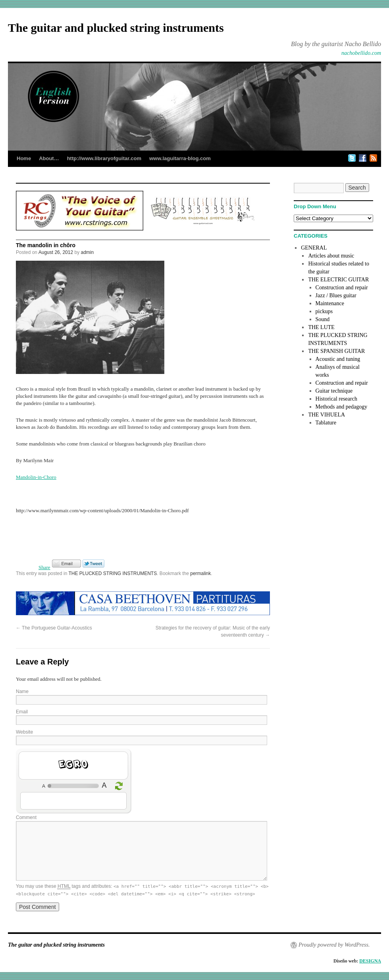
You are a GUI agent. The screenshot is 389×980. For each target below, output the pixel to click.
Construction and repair (342, 288)
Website (24, 732)
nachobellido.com (361, 53)
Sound (323, 319)
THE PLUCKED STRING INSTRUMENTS (113, 573)
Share (44, 567)
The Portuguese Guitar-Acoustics (54, 628)
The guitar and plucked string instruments (116, 28)
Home (24, 158)
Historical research (336, 399)
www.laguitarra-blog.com (180, 158)
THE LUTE (321, 327)
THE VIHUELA (326, 415)
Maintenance (330, 303)
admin (88, 252)
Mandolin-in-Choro (36, 477)
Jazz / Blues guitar (336, 295)
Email (22, 712)
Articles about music (331, 256)
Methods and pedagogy (342, 407)
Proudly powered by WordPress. (334, 945)
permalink (200, 573)
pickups (324, 311)
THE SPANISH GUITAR (336, 351)
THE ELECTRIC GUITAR (338, 280)
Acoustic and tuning (338, 359)
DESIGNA (370, 961)
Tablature (326, 423)
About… (49, 158)
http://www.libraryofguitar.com (104, 158)
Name (22, 691)
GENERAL (314, 248)
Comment (26, 817)
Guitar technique (334, 391)
